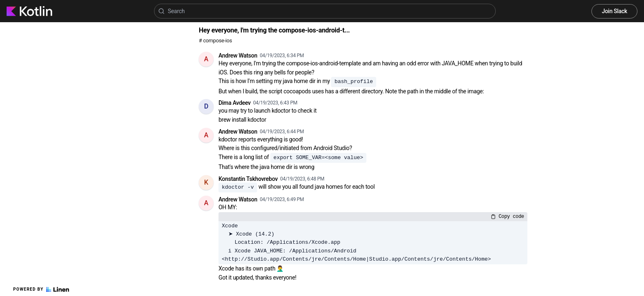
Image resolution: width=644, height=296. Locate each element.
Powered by (41, 289)
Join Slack (614, 11)
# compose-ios (215, 40)
